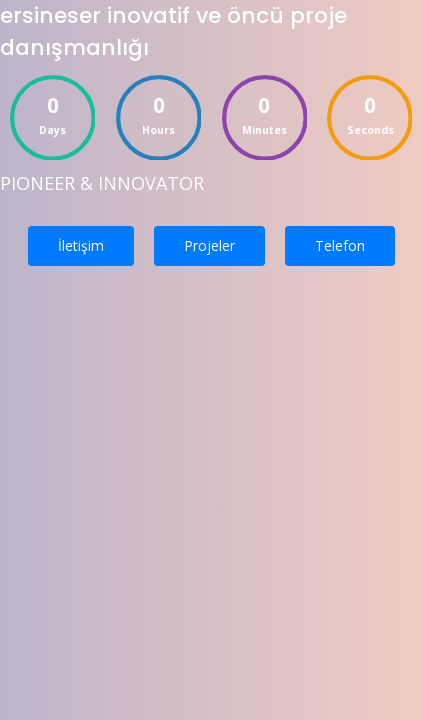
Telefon (340, 245)
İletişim (81, 245)
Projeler (209, 245)
